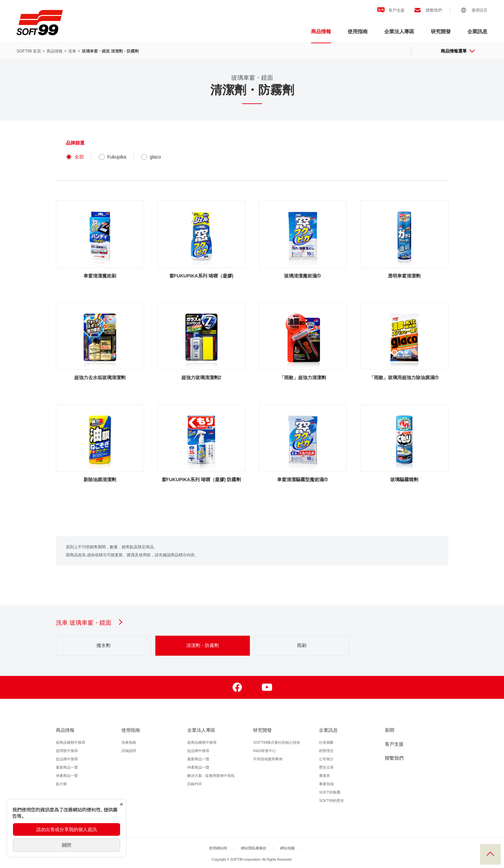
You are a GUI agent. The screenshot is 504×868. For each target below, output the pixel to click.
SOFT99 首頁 (29, 51)
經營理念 (326, 751)
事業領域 (326, 784)
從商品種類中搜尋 (71, 742)
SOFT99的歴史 (332, 801)
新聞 (390, 730)
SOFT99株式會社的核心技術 (277, 742)
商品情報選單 (457, 51)
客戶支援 (397, 10)
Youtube (267, 687)
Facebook (237, 687)
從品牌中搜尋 (67, 759)
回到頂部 (490, 854)
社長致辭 (326, 742)
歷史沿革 (326, 767)
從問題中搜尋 (67, 751)
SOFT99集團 (330, 792)
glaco (151, 157)
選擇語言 (479, 10)
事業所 (325, 776)
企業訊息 (477, 31)
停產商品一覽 (67, 776)
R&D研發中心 (264, 751)
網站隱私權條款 (254, 848)
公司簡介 (326, 759)
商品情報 (321, 31)
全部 (75, 157)
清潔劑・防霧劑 (203, 645)
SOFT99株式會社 (40, 23)
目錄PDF (195, 784)
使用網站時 (218, 848)
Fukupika (113, 157)
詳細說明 (129, 751)
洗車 (72, 51)
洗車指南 (129, 742)
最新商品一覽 (67, 767)
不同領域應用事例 (268, 759)
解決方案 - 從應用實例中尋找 (211, 776)
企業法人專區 (399, 31)
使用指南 (358, 31)
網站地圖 (287, 848)
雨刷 (302, 645)
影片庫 (61, 784)
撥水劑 (103, 645)
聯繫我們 (434, 10)
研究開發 (441, 31)
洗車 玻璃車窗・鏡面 (89, 623)
